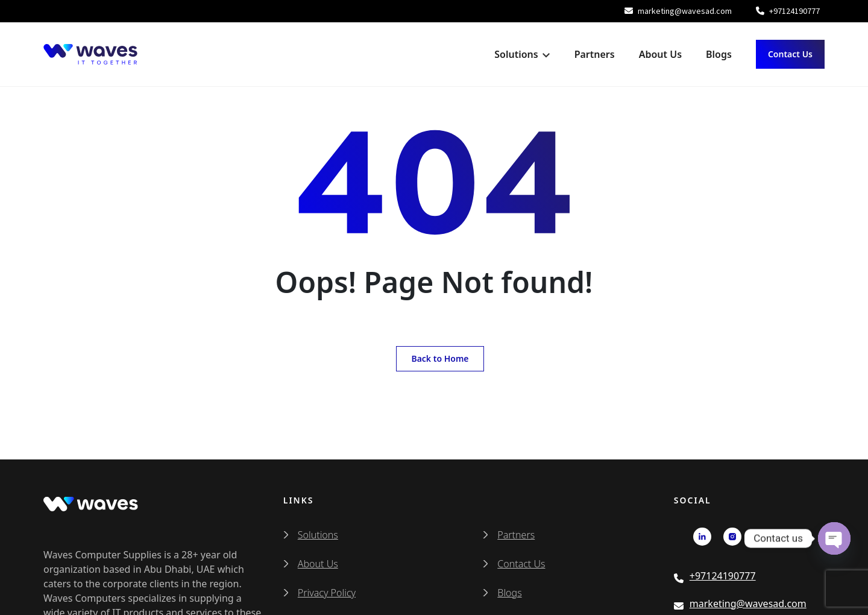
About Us (660, 54)
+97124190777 (788, 11)
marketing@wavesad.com (678, 11)
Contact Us (790, 54)
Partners (595, 54)
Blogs (719, 54)
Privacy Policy (327, 593)
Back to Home (440, 358)
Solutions (516, 54)
